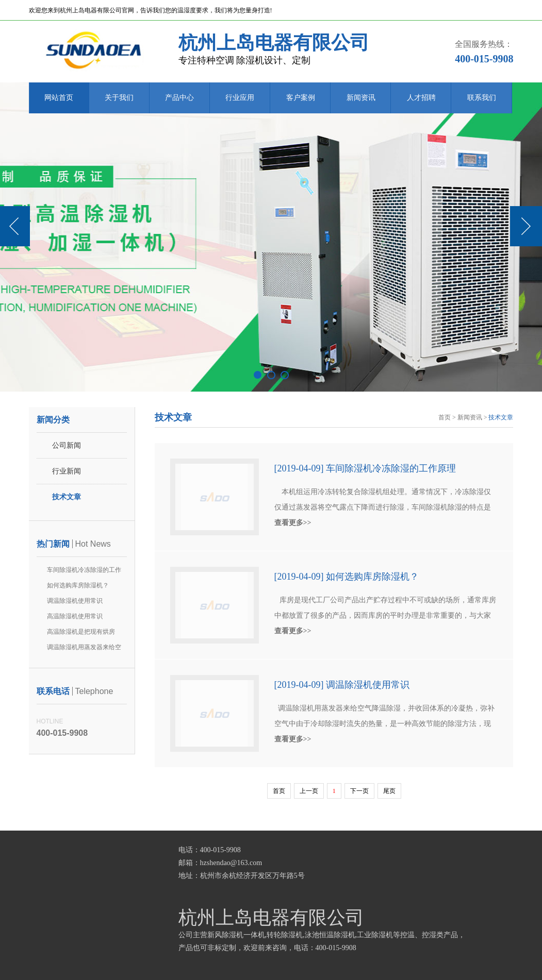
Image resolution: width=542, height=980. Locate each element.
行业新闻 (67, 471)
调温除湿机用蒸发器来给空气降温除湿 (84, 649)
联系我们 (482, 98)
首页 (445, 417)
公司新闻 (67, 445)
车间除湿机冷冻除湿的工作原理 (84, 572)
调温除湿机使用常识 (75, 601)
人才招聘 (421, 98)
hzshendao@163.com (231, 863)
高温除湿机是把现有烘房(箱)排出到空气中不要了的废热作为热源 (83, 634)
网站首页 (59, 98)
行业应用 (240, 98)
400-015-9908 (484, 59)
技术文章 (67, 497)
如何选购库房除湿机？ (78, 585)
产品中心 (179, 98)
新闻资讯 (361, 98)
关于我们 (119, 98)
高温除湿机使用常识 (75, 616)
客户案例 (301, 98)
